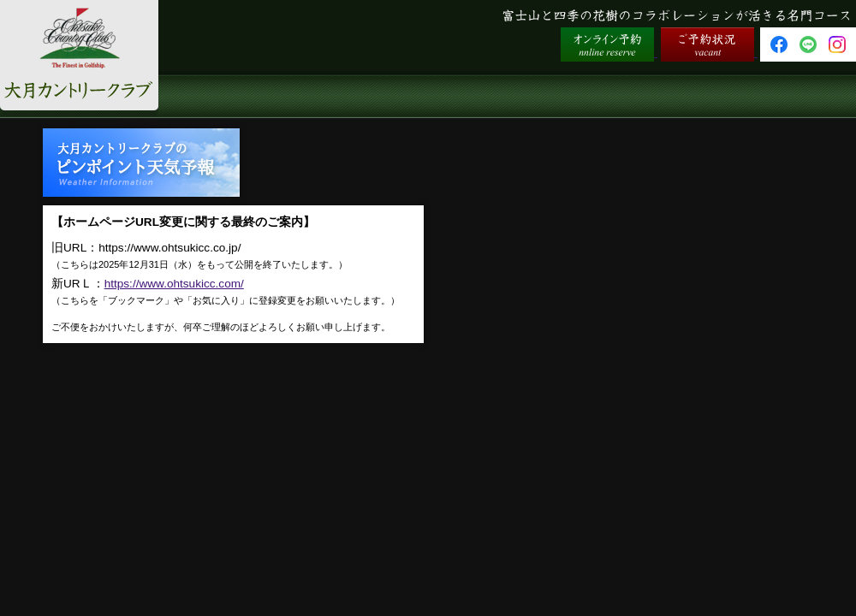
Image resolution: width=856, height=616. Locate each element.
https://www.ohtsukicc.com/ (174, 284)
